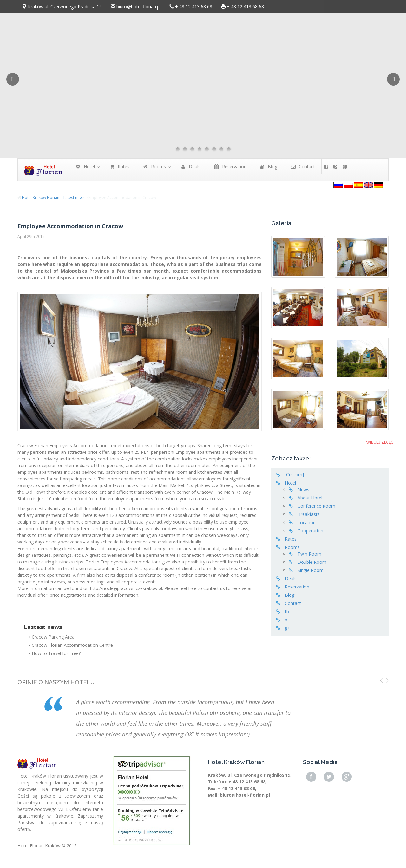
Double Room (312, 562)
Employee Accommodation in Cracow (70, 226)
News (303, 489)
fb (287, 611)
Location (307, 522)
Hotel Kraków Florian (41, 198)
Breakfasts (309, 514)
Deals (291, 579)
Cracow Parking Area (52, 637)
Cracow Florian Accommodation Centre (71, 645)
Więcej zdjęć (380, 442)
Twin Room (309, 554)
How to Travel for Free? (55, 653)
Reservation (297, 587)
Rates (291, 539)
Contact (293, 603)
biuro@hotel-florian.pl (138, 6)
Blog (290, 595)
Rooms (292, 547)
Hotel (290, 483)
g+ (288, 628)
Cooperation (310, 531)
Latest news (74, 198)
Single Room (311, 570)
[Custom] (294, 475)
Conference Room (316, 506)
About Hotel (310, 498)
